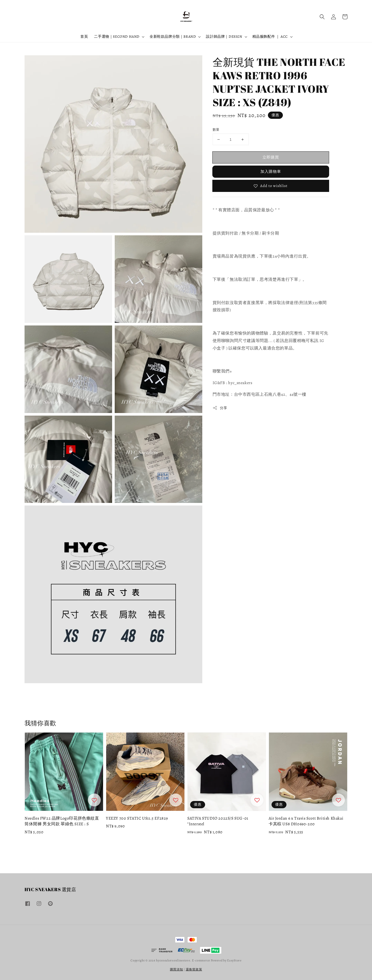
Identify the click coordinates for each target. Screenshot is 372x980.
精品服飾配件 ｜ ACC (270, 37)
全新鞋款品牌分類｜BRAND (173, 37)
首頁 (84, 37)
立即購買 (271, 157)
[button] (322, 17)
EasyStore (234, 960)
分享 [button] (220, 408)
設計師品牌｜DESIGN (224, 37)
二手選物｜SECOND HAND (117, 37)
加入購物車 (271, 172)
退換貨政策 (194, 969)
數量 (216, 130)
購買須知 (177, 969)
